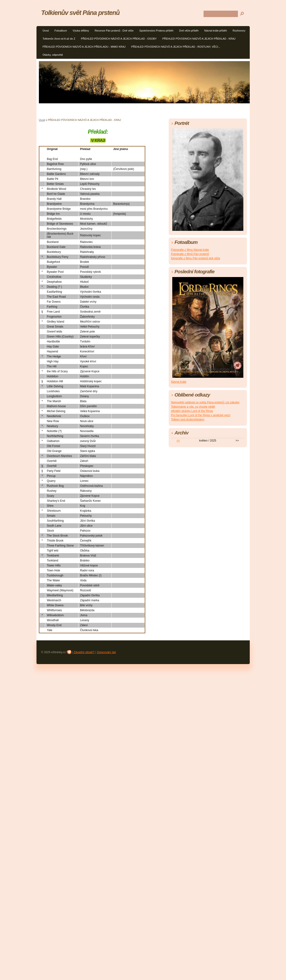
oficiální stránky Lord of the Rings (192, 411)
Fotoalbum (61, 31)
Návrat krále (179, 382)
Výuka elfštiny (81, 31)
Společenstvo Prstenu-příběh (156, 31)
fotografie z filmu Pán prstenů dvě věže (196, 258)
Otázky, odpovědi (53, 55)
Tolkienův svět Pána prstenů (80, 13)
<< (178, 441)
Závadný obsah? (84, 652)
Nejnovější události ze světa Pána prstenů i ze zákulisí (205, 402)
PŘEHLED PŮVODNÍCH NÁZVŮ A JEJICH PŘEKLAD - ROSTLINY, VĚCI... (176, 47)
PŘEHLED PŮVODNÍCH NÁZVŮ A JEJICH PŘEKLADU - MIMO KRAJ (84, 47)
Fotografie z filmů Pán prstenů (190, 254)
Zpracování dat (106, 652)
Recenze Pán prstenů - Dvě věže (114, 31)
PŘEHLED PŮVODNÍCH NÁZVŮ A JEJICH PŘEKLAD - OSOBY (119, 39)
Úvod (46, 31)
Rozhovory (239, 31)
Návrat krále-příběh (216, 31)
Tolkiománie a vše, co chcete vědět (193, 407)
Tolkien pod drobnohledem (188, 419)
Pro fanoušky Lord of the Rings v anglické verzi (201, 415)
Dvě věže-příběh (189, 31)
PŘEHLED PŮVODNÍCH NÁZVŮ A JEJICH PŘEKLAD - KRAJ (199, 39)
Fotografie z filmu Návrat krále (190, 250)
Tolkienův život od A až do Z (59, 39)
